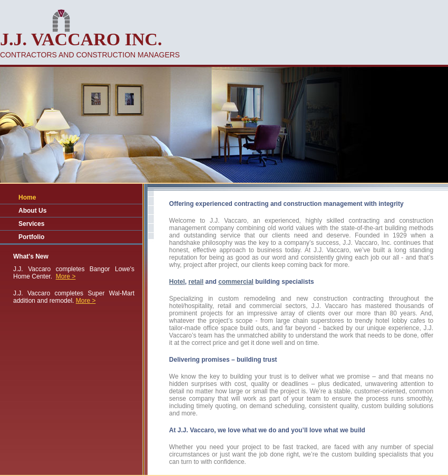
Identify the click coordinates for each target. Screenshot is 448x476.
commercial (236, 282)
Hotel (177, 282)
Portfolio (31, 237)
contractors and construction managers (90, 55)
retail (196, 282)
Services (31, 224)
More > (66, 276)
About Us (32, 211)
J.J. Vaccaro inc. (81, 39)
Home (27, 197)
